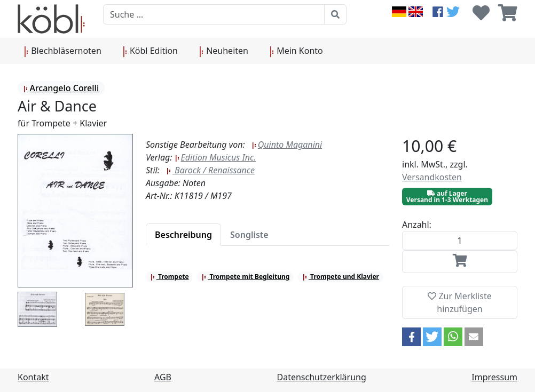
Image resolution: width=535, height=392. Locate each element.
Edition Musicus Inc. (215, 157)
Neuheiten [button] (224, 51)
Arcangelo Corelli (61, 88)
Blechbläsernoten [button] (63, 51)
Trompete (170, 277)
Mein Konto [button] (296, 51)
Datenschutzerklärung (322, 377)
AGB (163, 377)
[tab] (183, 235)
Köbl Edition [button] (150, 51)
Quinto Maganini (287, 145)
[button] (411, 337)
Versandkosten (432, 177)
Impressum (494, 377)
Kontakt (33, 377)
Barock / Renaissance (210, 170)
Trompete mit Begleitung (245, 277)
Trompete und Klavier (341, 277)
